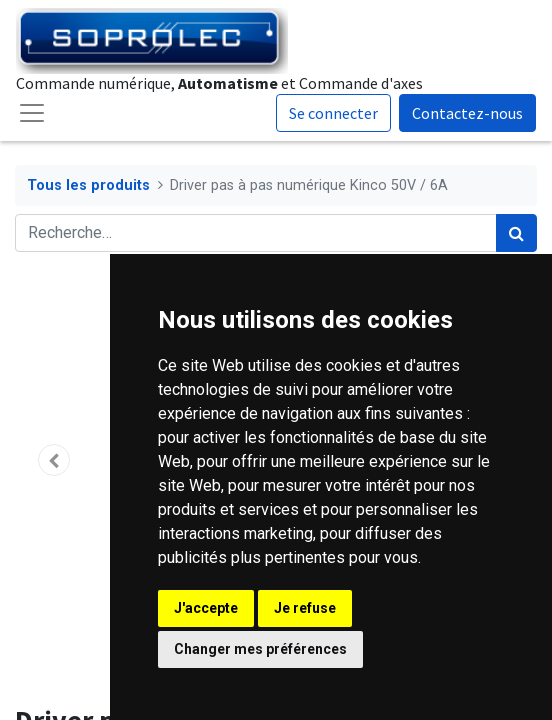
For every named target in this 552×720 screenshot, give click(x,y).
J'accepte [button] (206, 608)
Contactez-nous (467, 113)
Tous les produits (88, 185)
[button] (54, 460)
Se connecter (333, 113)
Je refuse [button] (305, 608)
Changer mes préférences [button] (260, 649)
